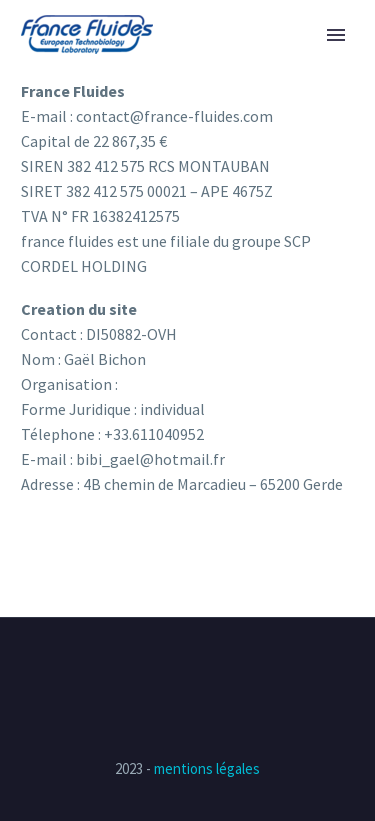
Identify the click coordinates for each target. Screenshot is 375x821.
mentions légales (207, 768)
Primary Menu (336, 35)
